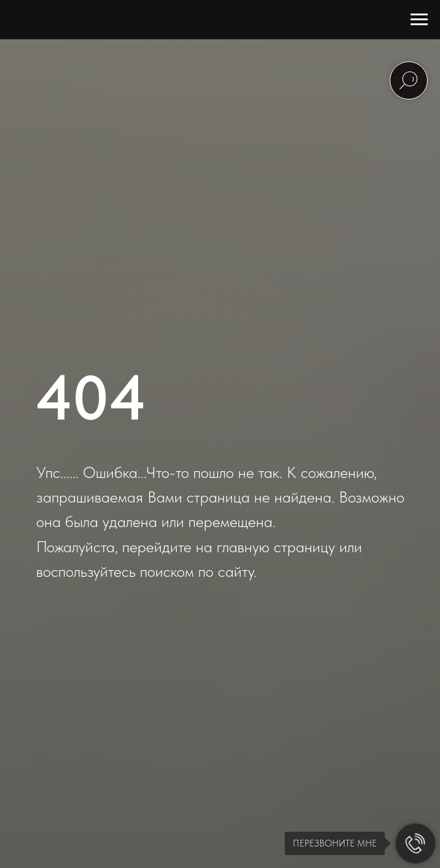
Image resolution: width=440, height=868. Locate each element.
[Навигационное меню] (419, 20)
